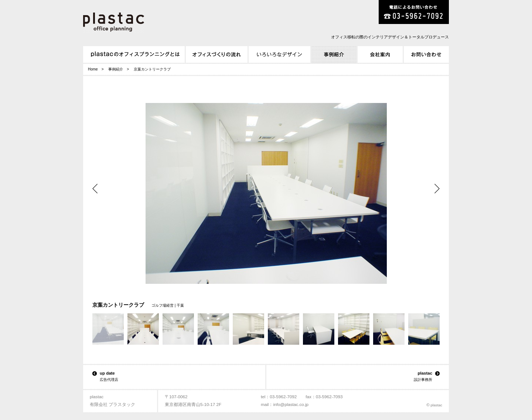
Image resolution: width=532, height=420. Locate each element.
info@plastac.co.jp (291, 404)
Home (93, 69)
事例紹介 (116, 69)
